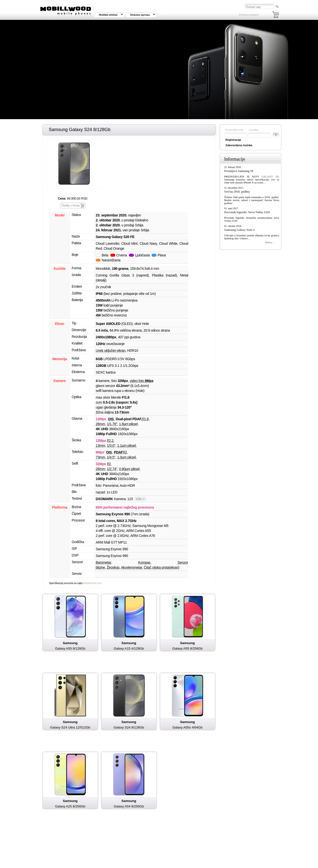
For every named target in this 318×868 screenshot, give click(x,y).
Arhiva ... (270, 242)
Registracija (233, 140)
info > (140, 499)
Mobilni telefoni (108, 15)
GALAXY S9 (270, 176)
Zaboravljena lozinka (239, 145)
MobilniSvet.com (92, 583)
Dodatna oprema (140, 15)
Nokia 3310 (231, 221)
